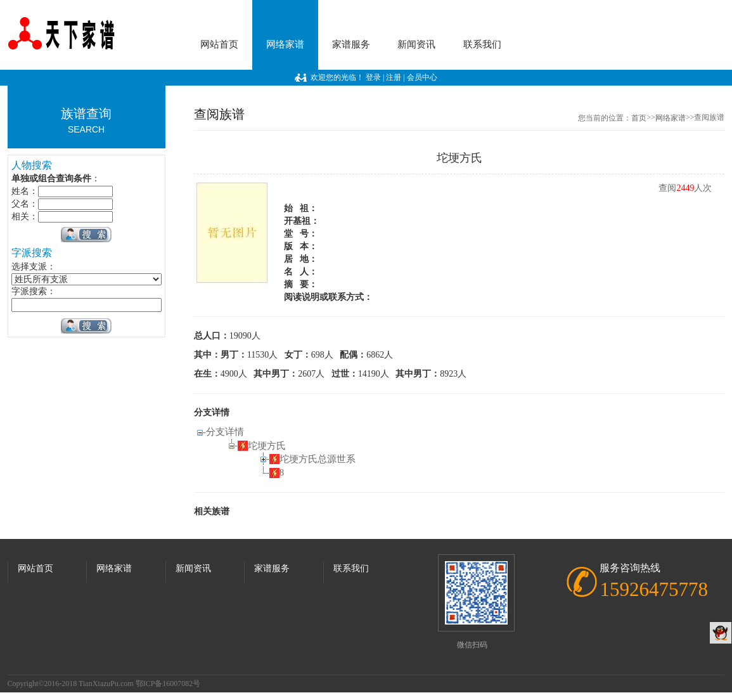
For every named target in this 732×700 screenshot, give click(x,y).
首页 (639, 118)
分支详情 (225, 432)
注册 (394, 77)
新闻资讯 (416, 44)
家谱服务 (351, 44)
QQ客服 (721, 633)
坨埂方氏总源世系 (318, 459)
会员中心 (422, 77)
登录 (373, 77)
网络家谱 (285, 44)
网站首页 (219, 44)
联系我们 (482, 44)
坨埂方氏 (267, 446)
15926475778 (654, 589)
